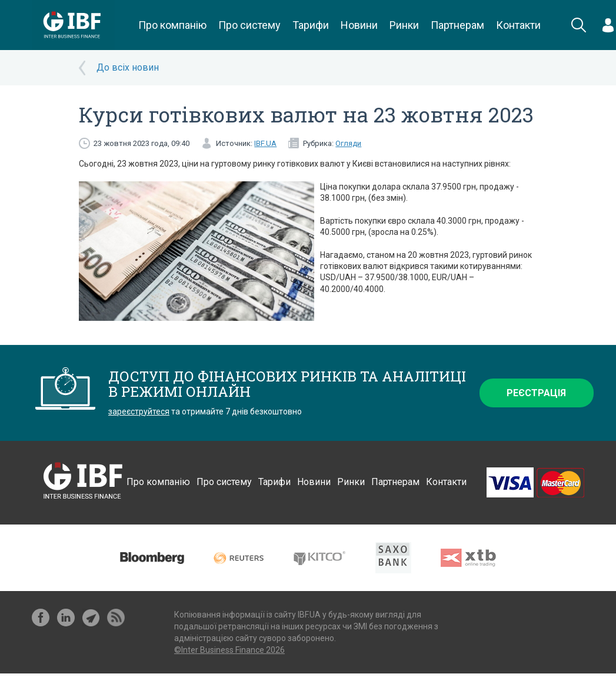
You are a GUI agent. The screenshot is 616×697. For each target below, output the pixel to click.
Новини (359, 25)
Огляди (348, 143)
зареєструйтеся (139, 411)
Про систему (249, 25)
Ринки (404, 25)
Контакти (518, 25)
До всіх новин (128, 67)
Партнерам (457, 25)
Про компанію (172, 25)
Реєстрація (536, 393)
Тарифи (311, 25)
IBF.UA (265, 143)
